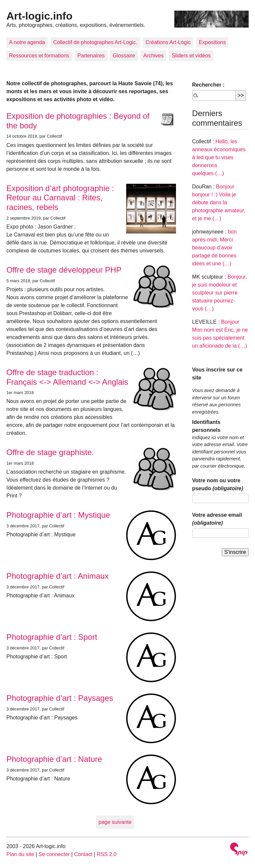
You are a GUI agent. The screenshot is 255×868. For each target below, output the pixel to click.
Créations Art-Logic (168, 42)
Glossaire (124, 56)
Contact (83, 854)
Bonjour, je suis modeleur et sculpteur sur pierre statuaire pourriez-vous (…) (220, 293)
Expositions (212, 42)
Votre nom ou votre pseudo (218, 484)
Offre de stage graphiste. (50, 452)
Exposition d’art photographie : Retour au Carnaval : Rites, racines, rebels (60, 198)
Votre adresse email (217, 519)
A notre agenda (27, 42)
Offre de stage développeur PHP (64, 270)
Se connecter (54, 854)
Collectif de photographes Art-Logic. (95, 42)
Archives (153, 56)
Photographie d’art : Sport (52, 637)
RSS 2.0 (107, 854)
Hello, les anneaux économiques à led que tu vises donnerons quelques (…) (219, 157)
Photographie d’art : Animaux (57, 576)
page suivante (115, 822)
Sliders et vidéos (191, 56)
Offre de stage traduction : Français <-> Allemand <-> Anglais (67, 377)
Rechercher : (209, 85)
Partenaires (91, 56)
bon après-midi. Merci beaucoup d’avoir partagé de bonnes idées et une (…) (214, 248)
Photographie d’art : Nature (54, 759)
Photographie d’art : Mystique (58, 515)
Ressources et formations (39, 56)
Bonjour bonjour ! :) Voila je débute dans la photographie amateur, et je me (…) (219, 202)
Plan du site (20, 854)
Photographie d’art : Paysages (60, 698)
